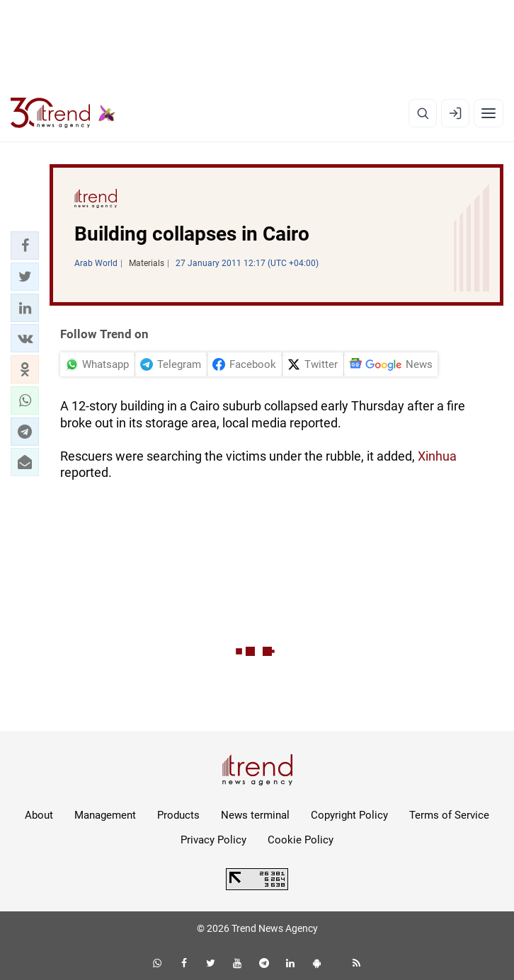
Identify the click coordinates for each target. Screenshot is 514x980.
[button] (25, 246)
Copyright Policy (349, 815)
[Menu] (489, 113)
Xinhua (437, 456)
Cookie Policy (301, 840)
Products (178, 815)
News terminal (255, 815)
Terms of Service (449, 815)
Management (105, 815)
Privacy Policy (213, 840)
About (39, 815)
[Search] (423, 113)
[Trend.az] (63, 113)
